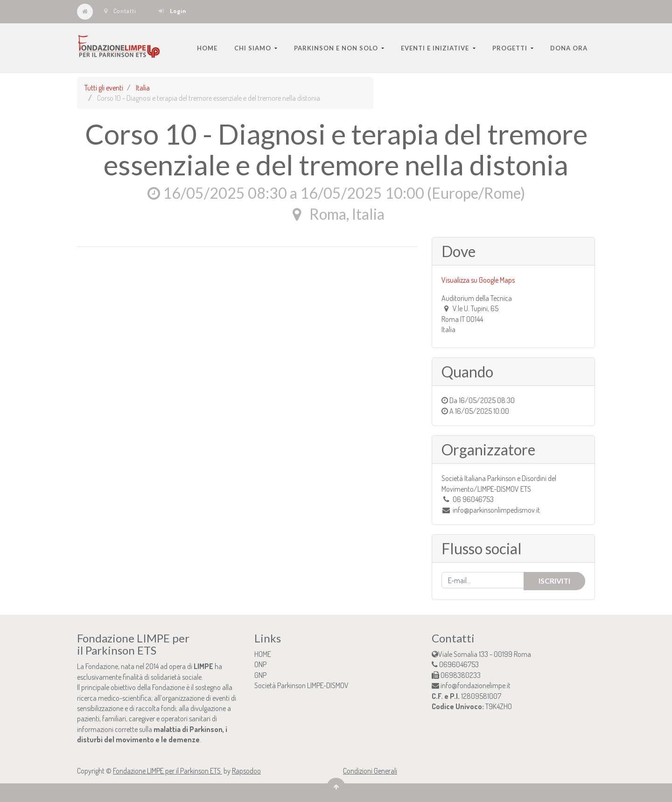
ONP (260, 664)
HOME (263, 654)
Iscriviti (554, 581)
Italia (143, 88)
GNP (260, 675)
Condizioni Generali (370, 771)
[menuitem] (207, 48)
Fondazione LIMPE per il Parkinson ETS (168, 771)
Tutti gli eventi (104, 88)
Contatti (120, 11)
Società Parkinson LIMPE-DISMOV (301, 685)
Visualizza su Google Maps (478, 280)
